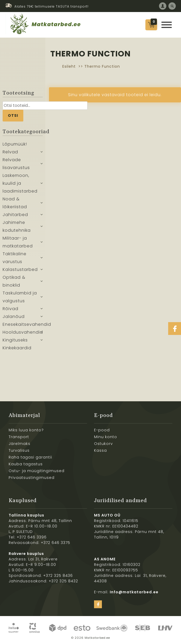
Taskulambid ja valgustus (20, 297)
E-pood (102, 430)
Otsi (13, 115)
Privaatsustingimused (32, 478)
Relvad (10, 152)
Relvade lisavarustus (16, 164)
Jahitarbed (15, 215)
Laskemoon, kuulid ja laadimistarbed (20, 183)
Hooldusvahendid (23, 332)
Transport (19, 437)
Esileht (69, 66)
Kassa (100, 450)
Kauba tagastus (26, 464)
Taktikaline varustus (15, 258)
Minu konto (106, 437)
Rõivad (10, 309)
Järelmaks (20, 444)
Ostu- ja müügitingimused (37, 471)
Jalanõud (14, 317)
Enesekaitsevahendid (23, 324)
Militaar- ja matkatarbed (18, 242)
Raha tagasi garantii (30, 457)
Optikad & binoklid (14, 281)
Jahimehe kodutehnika (17, 226)
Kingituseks (15, 340)
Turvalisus (19, 450)
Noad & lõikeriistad (15, 203)
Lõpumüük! (15, 144)
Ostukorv (103, 444)
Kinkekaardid (17, 348)
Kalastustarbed (20, 269)
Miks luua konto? (26, 430)
